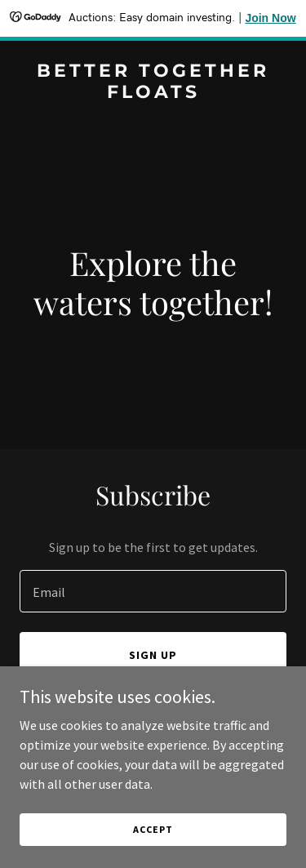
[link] (153, 93)
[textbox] (153, 591)
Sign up (153, 655)
